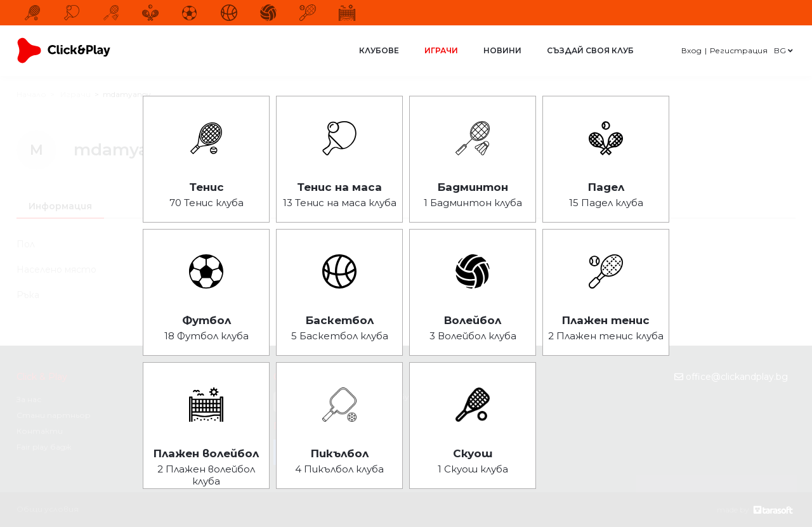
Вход (691, 50)
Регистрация (739, 50)
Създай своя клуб (590, 50)
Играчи (441, 50)
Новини (502, 50)
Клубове (379, 50)
